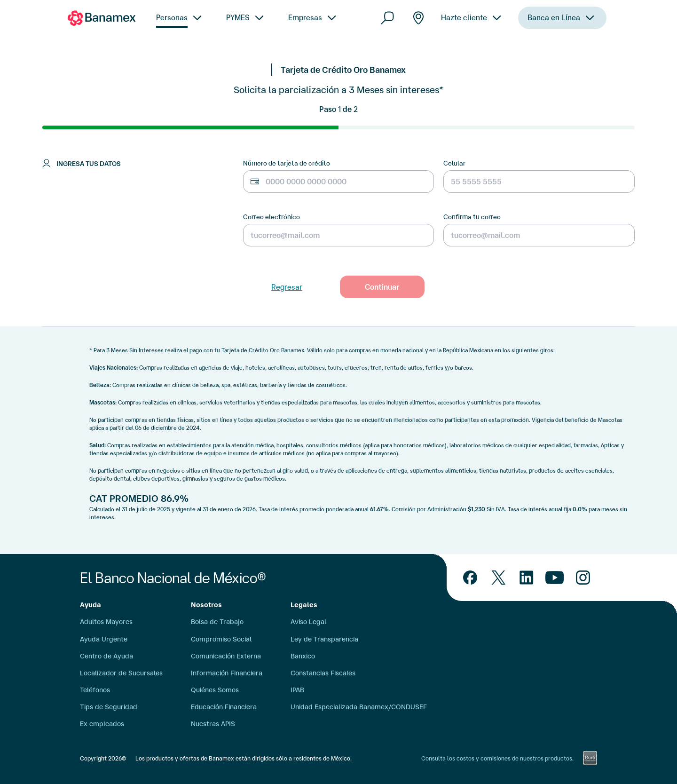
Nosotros (206, 605)
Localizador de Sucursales (121, 673)
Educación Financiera (224, 707)
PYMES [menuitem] (238, 17)
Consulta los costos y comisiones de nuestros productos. (497, 758)
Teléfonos (95, 690)
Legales (304, 605)
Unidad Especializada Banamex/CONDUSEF (359, 707)
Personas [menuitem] (172, 17)
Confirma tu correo (472, 217)
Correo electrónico (272, 217)
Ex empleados (102, 724)
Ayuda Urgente (104, 639)
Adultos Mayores (106, 622)
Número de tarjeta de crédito (287, 163)
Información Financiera (227, 673)
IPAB (297, 690)
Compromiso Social (221, 639)
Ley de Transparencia (324, 639)
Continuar (382, 287)
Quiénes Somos (215, 690)
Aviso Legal (308, 622)
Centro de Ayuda (106, 656)
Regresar (287, 287)
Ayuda (91, 605)
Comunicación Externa (226, 656)
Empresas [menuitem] (305, 17)
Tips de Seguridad (109, 707)
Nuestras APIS (213, 724)
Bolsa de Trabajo (217, 622)
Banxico (303, 656)
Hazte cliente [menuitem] (464, 27)
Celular (454, 163)
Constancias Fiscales (323, 673)
